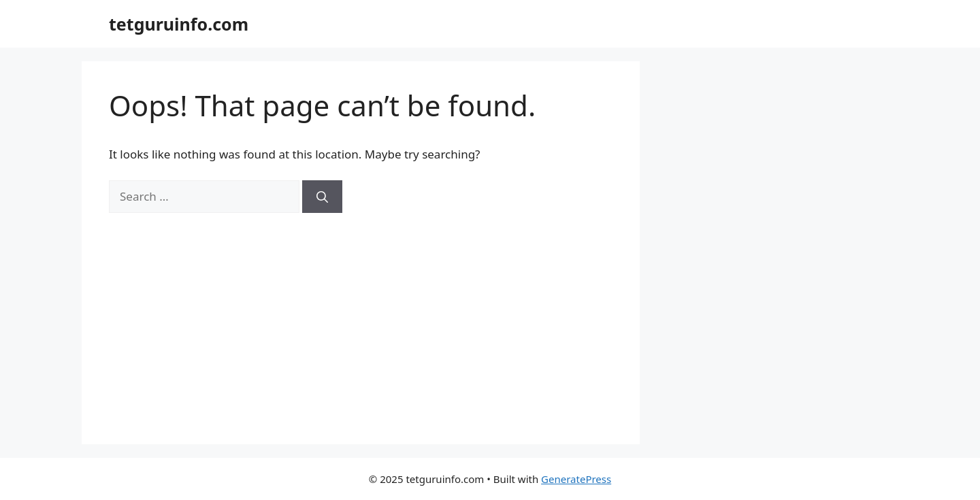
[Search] (322, 197)
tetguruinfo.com (179, 24)
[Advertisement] (361, 315)
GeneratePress (576, 479)
